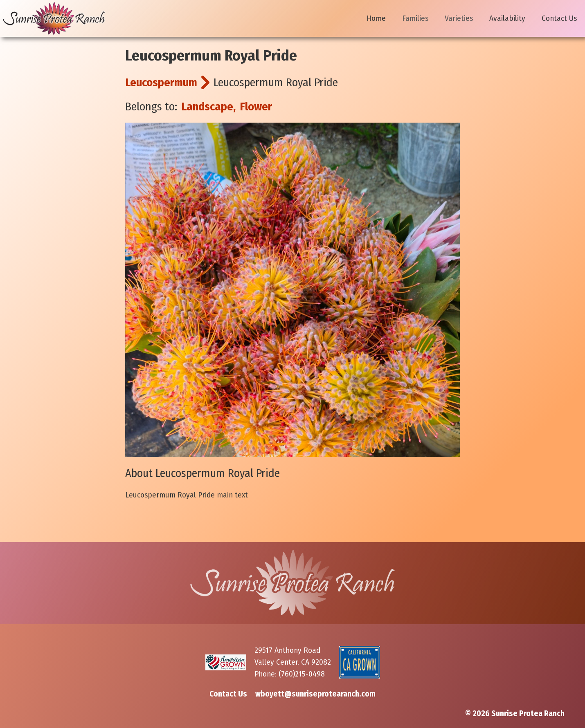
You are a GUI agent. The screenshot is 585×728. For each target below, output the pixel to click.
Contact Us (559, 18)
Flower (256, 106)
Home (376, 18)
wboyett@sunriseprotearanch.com (315, 694)
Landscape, (208, 106)
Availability (507, 18)
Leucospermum (161, 82)
